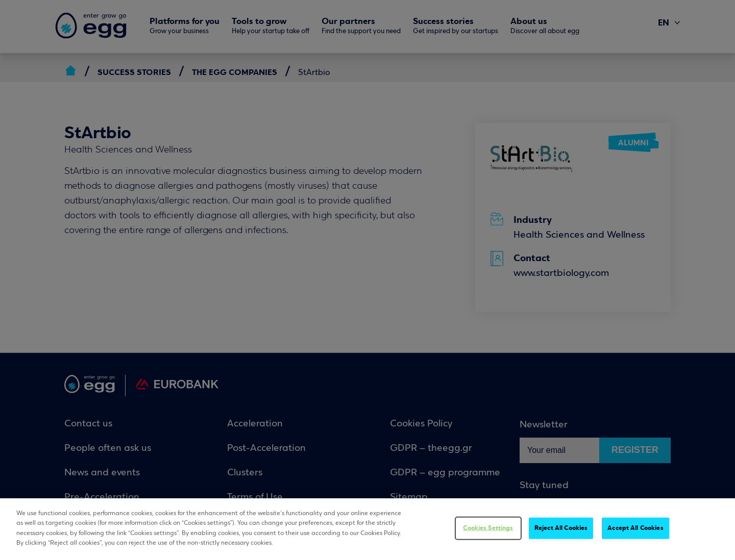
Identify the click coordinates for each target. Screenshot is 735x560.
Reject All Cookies (561, 528)
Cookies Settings (488, 528)
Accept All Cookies (635, 528)
